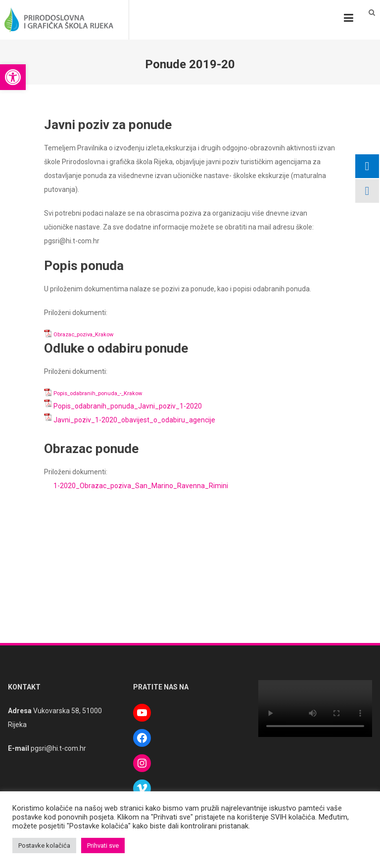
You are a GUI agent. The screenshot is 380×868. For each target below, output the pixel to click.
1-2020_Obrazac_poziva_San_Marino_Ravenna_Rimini (141, 486)
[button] (13, 77)
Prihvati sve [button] (103, 845)
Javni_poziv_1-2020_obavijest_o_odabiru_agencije (134, 420)
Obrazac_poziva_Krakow (83, 335)
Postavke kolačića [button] (44, 845)
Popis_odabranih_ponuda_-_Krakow (98, 393)
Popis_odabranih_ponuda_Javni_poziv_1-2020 (128, 406)
